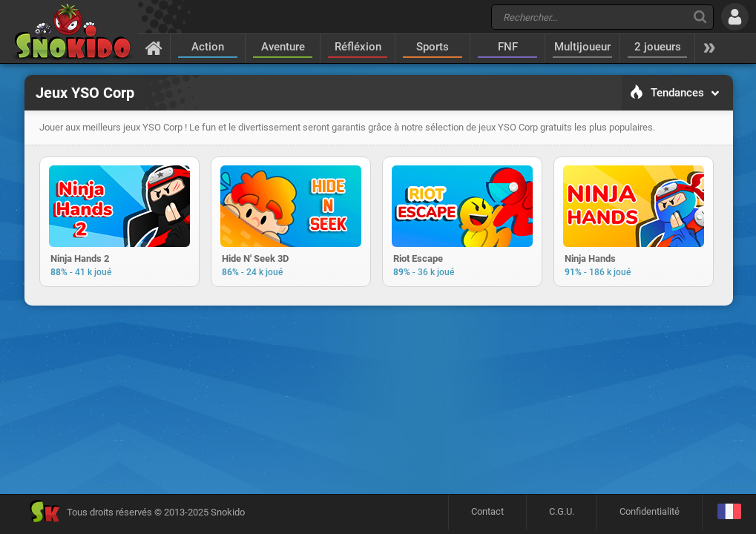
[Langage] (729, 512)
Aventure (283, 47)
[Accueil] (154, 47)
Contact (487, 511)
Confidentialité (650, 511)
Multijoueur (582, 47)
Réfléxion (358, 47)
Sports (433, 47)
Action (208, 47)
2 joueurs (658, 47)
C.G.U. (562, 511)
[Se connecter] (735, 17)
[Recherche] (700, 17)
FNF (508, 47)
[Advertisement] (378, 359)
